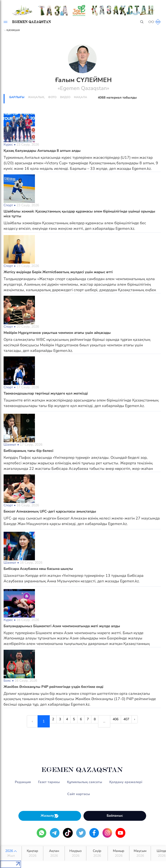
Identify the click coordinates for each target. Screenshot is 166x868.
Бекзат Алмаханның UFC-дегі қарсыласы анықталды (50, 511)
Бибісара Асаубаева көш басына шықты (38, 569)
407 (126, 719)
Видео (65, 97)
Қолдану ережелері (126, 782)
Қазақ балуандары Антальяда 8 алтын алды (42, 151)
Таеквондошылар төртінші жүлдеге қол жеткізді (46, 393)
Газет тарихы (49, 782)
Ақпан (54, 853)
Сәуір (97, 853)
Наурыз (75, 853)
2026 (11, 853)
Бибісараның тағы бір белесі (28, 451)
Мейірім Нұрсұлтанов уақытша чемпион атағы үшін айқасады (57, 333)
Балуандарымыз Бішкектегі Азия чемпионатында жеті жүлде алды (62, 626)
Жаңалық (36, 97)
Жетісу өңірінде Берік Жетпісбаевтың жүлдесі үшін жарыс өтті (58, 272)
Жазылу (50, 816)
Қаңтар (32, 853)
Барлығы (17, 97)
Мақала (80, 97)
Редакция (23, 782)
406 (116, 719)
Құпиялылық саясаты (85, 782)
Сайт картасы (79, 794)
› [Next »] (135, 719)
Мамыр (119, 853)
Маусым (140, 853)
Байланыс (115, 816)
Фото (52, 97)
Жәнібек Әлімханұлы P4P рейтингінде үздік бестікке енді (53, 687)
